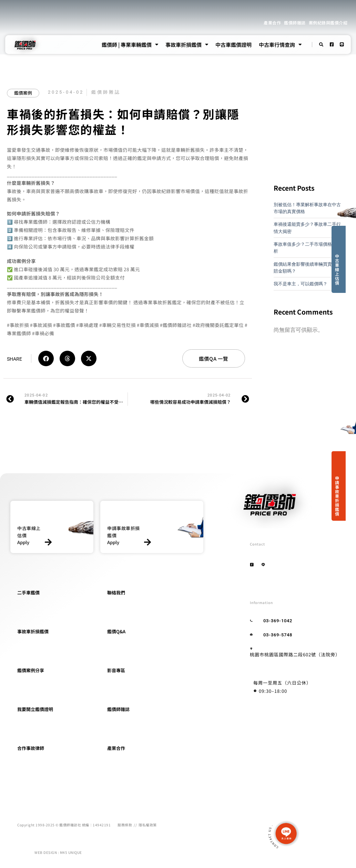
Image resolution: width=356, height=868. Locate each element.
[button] (46, 358)
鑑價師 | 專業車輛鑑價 (130, 45)
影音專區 (116, 670)
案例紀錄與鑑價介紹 (328, 23)
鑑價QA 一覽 (213, 358)
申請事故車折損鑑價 (337, 496)
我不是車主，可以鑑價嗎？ (301, 284)
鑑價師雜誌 (295, 23)
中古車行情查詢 (280, 45)
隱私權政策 (148, 825)
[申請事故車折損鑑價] (147, 542)
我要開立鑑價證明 (35, 709)
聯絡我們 (116, 592)
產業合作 (272, 23)
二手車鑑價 (28, 592)
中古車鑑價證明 (233, 45)
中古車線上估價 (337, 269)
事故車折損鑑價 (187, 45)
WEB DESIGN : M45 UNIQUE (58, 852)
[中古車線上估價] (48, 542)
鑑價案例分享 (31, 670)
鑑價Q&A (116, 631)
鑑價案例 (23, 93)
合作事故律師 (31, 748)
